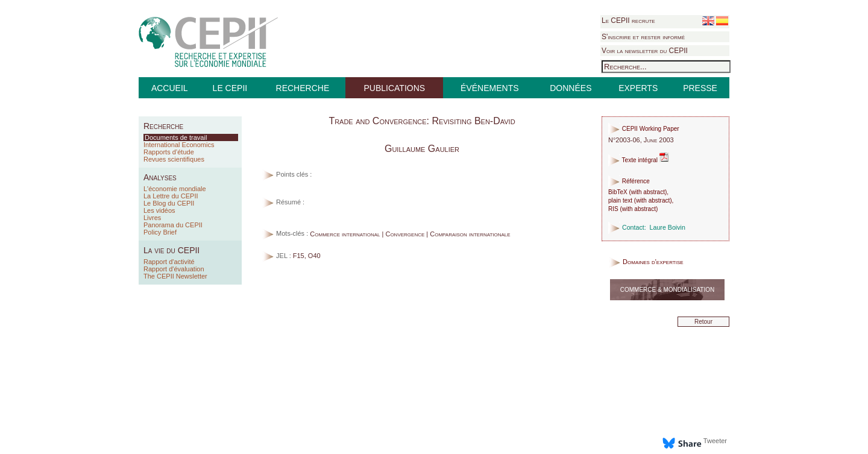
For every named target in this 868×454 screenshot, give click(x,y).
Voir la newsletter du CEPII (645, 51)
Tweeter (715, 441)
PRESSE (700, 88)
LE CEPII (230, 88)
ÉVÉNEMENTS (489, 88)
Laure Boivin (668, 227)
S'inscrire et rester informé (643, 37)
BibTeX (618, 192)
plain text (620, 200)
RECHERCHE (303, 88)
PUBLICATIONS (394, 88)
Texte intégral (639, 160)
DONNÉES (571, 88)
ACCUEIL (170, 88)
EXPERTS (638, 88)
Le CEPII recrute (628, 20)
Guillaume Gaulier (422, 149)
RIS (613, 209)
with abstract (648, 192)
